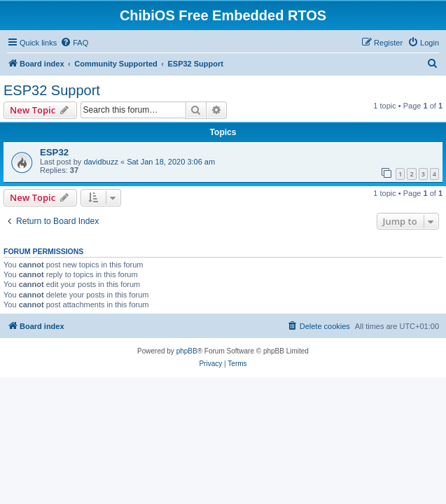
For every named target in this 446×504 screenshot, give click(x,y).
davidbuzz (101, 162)
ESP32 (54, 152)
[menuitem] (74, 43)
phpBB (187, 351)
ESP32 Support (52, 90)
